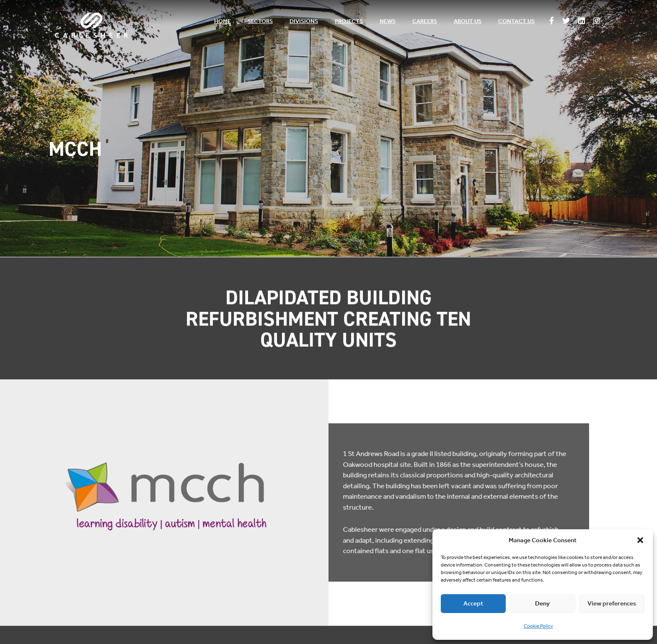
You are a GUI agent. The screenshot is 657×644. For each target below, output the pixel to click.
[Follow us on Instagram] (597, 21)
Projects (349, 21)
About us (468, 21)
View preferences (612, 603)
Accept (473, 603)
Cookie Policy (538, 626)
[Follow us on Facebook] (552, 21)
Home (222, 21)
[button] (640, 540)
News (388, 21)
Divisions (304, 21)
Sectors (260, 21)
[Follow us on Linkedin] (582, 21)
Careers (425, 21)
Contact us (516, 21)
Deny (542, 603)
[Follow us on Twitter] (566, 21)
